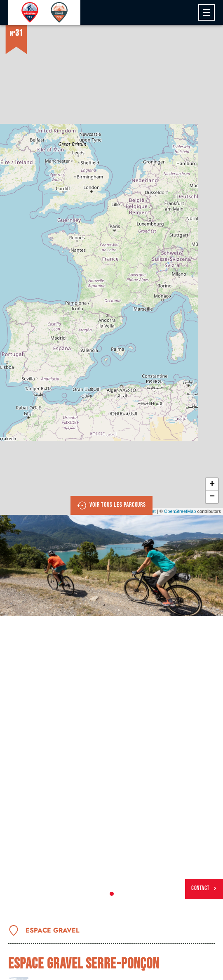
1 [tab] (112, 894)
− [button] (212, 497)
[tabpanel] (111, 566)
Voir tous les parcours (111, 505)
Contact (204, 888)
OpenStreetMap (180, 511)
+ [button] (212, 484)
